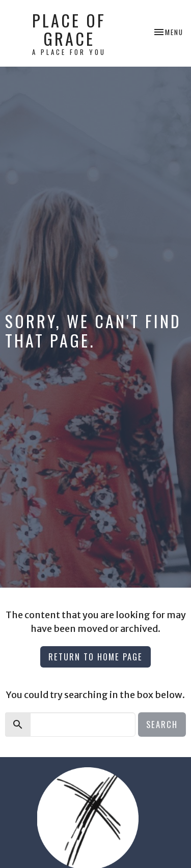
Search (162, 724)
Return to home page (95, 657)
